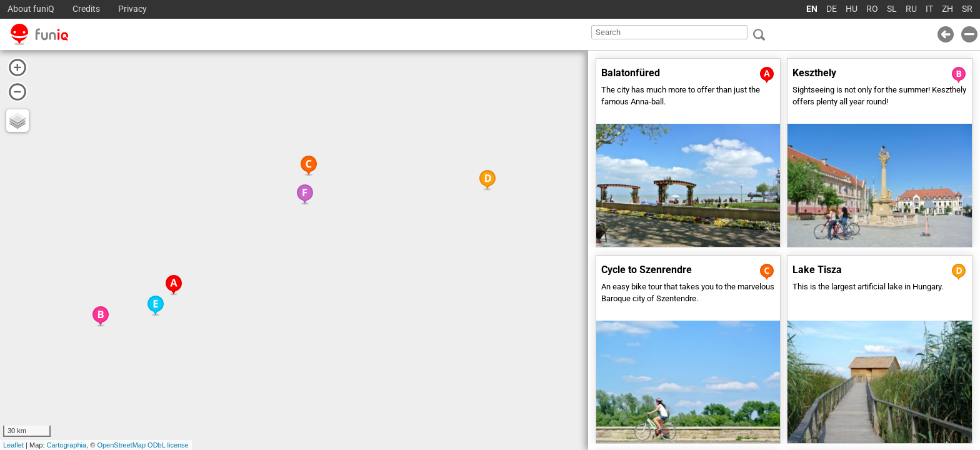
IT (929, 9)
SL (892, 9)
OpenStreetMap (121, 445)
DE (832, 9)
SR (967, 9)
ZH (947, 9)
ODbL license (168, 445)
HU (852, 9)
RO (872, 9)
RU (911, 9)
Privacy (132, 9)
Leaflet (13, 445)
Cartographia (67, 445)
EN (812, 9)
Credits (86, 9)
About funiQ (31, 9)
